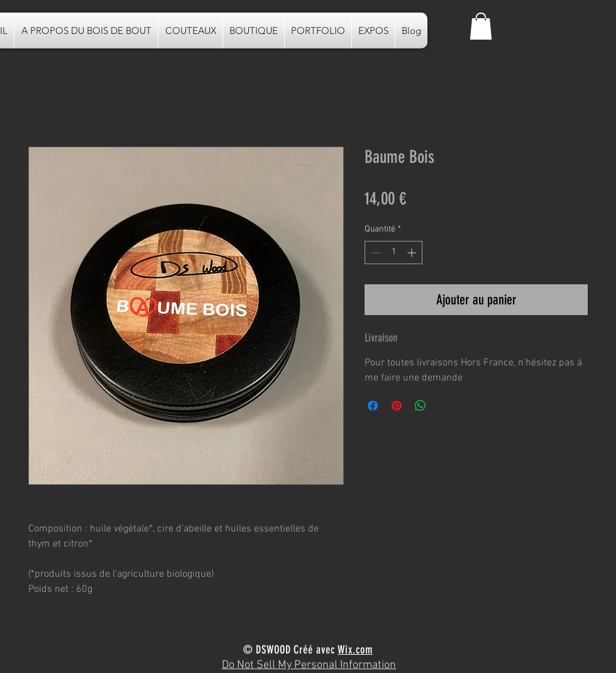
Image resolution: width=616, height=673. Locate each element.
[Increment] (413, 253)
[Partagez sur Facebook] (373, 406)
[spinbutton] (393, 253)
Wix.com (355, 650)
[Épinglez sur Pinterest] (397, 406)
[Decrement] (374, 253)
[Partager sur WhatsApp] (421, 406)
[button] (481, 26)
